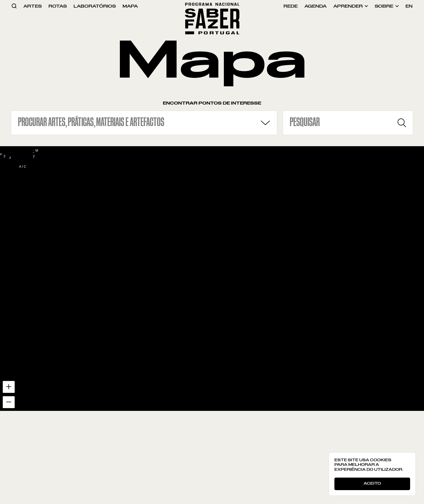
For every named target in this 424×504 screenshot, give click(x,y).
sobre (387, 6)
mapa (130, 6)
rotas (58, 6)
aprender (351, 6)
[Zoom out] (9, 402)
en (409, 6)
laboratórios (95, 6)
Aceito (372, 484)
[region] (212, 279)
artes (33, 6)
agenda (315, 6)
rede (291, 6)
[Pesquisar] (402, 123)
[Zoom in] (9, 387)
